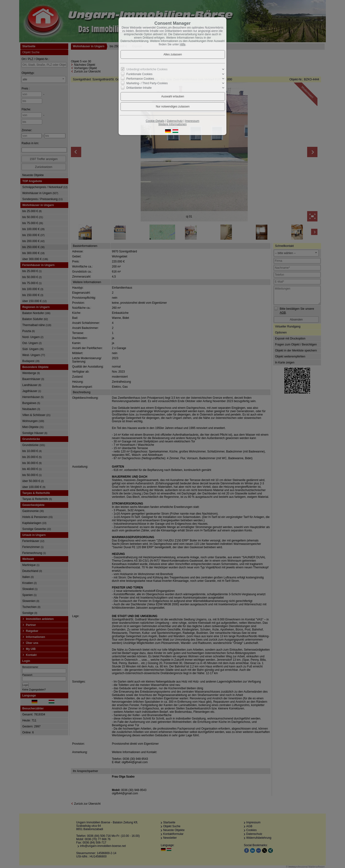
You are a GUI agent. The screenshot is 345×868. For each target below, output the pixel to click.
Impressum (192, 121)
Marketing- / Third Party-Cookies (147, 83)
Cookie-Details (155, 121)
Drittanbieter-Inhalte (139, 88)
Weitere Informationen (172, 124)
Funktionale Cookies (140, 74)
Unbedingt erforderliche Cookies (147, 69)
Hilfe (183, 44)
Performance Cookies (140, 79)
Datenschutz (175, 121)
